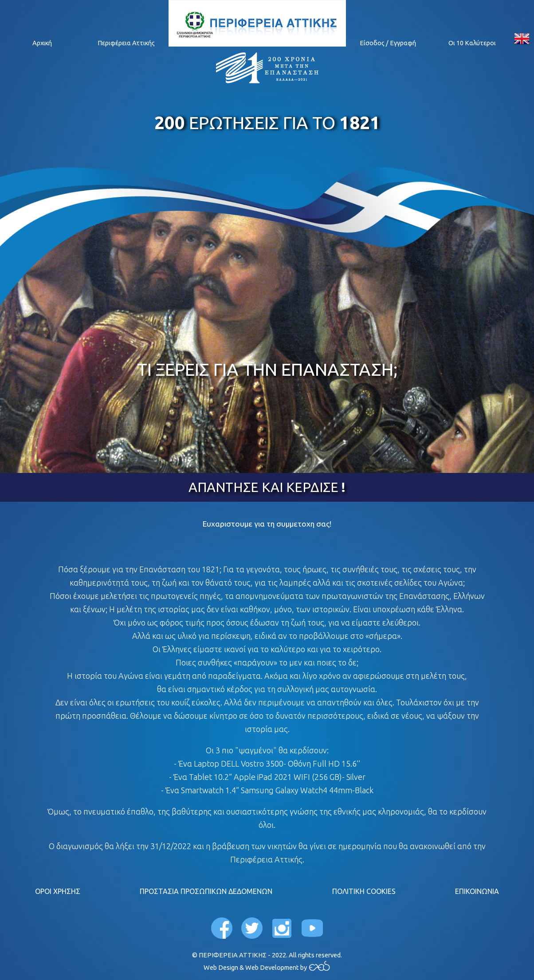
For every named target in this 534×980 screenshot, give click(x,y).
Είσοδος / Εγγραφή (388, 43)
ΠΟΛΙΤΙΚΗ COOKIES (364, 891)
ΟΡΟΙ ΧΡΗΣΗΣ (58, 891)
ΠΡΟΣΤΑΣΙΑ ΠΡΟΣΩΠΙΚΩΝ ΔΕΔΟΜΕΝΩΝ (206, 891)
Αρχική (42, 43)
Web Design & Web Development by (256, 967)
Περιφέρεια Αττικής (126, 43)
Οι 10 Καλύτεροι (472, 43)
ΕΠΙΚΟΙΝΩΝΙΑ (477, 891)
